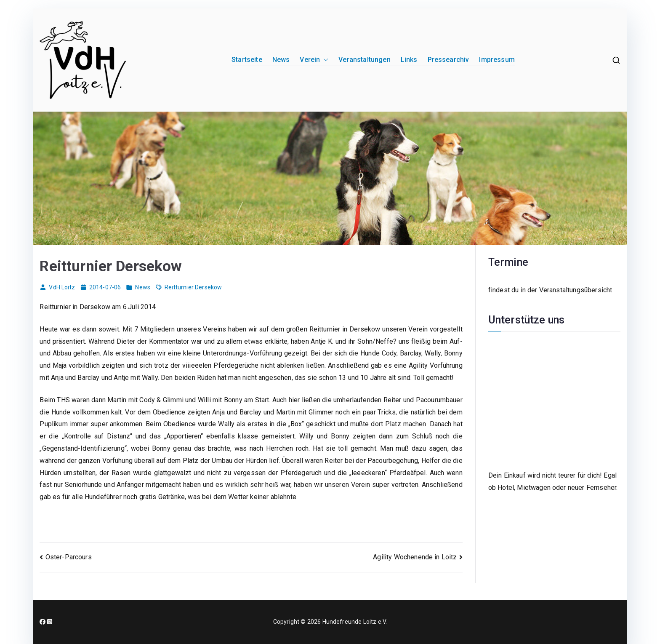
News (281, 60)
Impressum (497, 60)
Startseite (247, 60)
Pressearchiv (448, 60)
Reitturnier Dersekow (193, 287)
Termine (508, 262)
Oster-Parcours (69, 557)
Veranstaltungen (364, 60)
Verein (314, 60)
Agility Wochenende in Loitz (415, 557)
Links (409, 60)
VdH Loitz (62, 287)
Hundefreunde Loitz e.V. (355, 622)
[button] (324, 60)
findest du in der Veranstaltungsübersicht (550, 290)
